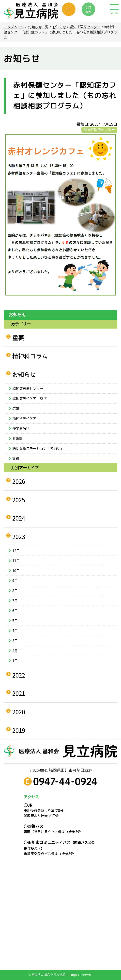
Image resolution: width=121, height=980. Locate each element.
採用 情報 (88, 9)
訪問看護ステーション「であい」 (38, 448)
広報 (16, 408)
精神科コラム (30, 356)
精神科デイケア (24, 418)
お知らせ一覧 (38, 27)
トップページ (14, 27)
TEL (69, 9)
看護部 (17, 438)
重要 (18, 338)
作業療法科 (21, 428)
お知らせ (59, 27)
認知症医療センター (85, 27)
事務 (16, 458)
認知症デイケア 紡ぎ (30, 398)
